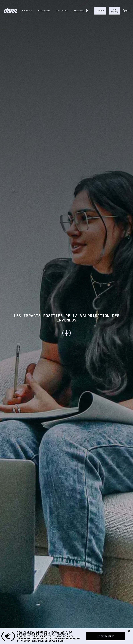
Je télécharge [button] (106, 636)
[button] (129, 631)
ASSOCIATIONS (44, 11)
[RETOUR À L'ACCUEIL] (10, 11)
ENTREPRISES (27, 11)
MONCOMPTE (115, 11)
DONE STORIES (63, 11)
